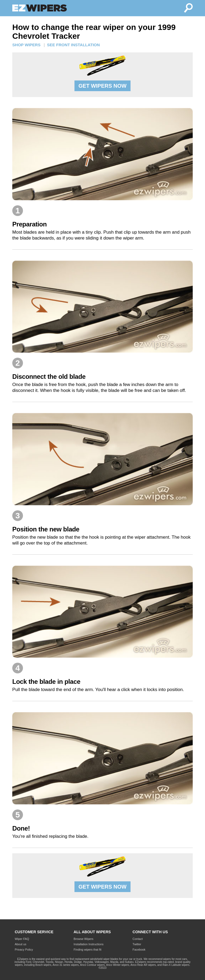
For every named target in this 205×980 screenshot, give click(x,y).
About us (20, 944)
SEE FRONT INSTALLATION (73, 45)
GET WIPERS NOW (102, 86)
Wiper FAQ (22, 939)
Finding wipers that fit (88, 950)
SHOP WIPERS (26, 45)
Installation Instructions (89, 944)
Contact (138, 939)
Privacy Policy (24, 950)
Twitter (137, 944)
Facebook (139, 950)
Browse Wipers (84, 939)
